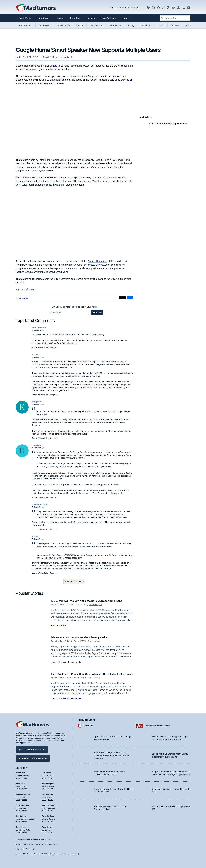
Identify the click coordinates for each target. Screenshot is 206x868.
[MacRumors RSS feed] (184, 8)
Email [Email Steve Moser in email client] (18, 831)
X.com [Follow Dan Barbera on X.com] (24, 820)
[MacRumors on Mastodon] (168, 8)
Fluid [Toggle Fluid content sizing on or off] (51, 854)
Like (46, 347)
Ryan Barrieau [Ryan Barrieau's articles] (48, 815)
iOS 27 (80, 25)
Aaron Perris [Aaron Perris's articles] (47, 826)
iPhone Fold (45, 25)
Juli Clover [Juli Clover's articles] (20, 782)
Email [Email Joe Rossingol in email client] (44, 788)
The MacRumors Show (157, 724)
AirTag (131, 25)
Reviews (90, 18)
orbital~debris (39, 328)
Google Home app (97, 261)
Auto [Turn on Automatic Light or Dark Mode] (65, 854)
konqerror (37, 402)
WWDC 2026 (63, 25)
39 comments (75, 662)
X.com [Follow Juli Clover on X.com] (24, 788)
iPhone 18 (146, 25)
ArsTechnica (22, 177)
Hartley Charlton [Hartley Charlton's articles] (23, 804)
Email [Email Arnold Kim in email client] (18, 777)
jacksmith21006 (40, 505)
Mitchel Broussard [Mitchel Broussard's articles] (23, 793)
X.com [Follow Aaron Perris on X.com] (50, 831)
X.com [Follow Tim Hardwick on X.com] (50, 799)
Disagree (53, 347)
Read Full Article (59, 626)
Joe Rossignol (95, 604)
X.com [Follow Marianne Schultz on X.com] (50, 809)
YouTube (88, 724)
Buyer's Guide (108, 18)
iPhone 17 (176, 25)
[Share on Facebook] (130, 298)
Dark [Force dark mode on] (76, 854)
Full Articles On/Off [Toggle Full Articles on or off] (39, 854)
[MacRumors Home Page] (36, 8)
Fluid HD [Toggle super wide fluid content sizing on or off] (58, 854)
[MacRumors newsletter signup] (189, 8)
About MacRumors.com (32, 748)
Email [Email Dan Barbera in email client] (18, 820)
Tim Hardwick (65, 57)
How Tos (75, 18)
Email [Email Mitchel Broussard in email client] (18, 799)
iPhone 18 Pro (25, 25)
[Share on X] (122, 298)
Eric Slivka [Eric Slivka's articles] (46, 772)
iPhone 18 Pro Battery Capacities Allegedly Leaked (84, 637)
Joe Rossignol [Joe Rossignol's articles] (48, 782)
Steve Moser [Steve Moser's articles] (21, 826)
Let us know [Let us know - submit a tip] (133, 8)
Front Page (25, 18)
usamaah (36, 445)
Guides (60, 18)
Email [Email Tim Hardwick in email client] (44, 799)
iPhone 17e (116, 25)
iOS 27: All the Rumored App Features (168, 123)
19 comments (22, 298)
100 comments (75, 702)
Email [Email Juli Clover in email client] (18, 788)
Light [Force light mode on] (71, 854)
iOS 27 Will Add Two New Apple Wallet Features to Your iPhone (92, 601)
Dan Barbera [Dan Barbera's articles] (21, 815)
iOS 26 (161, 25)
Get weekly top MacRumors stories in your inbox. (74, 307)
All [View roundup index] (188, 25)
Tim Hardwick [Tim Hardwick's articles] (48, 793)
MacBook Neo (97, 25)
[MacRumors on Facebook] (159, 8)
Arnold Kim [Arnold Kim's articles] (21, 772)
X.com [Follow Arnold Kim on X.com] (24, 777)
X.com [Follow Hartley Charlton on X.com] (24, 809)
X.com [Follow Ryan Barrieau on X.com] (50, 820)
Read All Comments (74, 581)
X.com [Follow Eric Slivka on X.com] (50, 777)
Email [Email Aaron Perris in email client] (44, 831)
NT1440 (36, 355)
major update (50, 66)
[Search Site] (175, 18)
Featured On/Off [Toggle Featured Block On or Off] (23, 854)
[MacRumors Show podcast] (148, 8)
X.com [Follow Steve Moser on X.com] (24, 831)
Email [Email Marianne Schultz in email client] (44, 809)
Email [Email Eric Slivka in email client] (44, 777)
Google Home (28, 289)
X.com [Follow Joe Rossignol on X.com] (50, 788)
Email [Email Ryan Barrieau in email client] (44, 820)
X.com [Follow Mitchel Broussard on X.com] (24, 799)
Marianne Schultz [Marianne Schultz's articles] (49, 804)
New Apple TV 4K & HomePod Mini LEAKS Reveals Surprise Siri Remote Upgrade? (111, 754)
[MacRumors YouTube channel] (173, 8)
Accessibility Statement (25, 849)
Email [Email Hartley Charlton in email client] (18, 809)
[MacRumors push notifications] (178, 8)
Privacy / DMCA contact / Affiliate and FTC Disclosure (37, 844)
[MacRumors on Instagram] (153, 8)
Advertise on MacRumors (33, 757)
